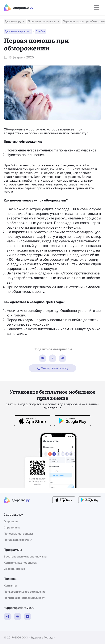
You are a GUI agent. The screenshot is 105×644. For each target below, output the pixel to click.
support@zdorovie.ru (19, 608)
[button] (15, 21)
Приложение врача (18, 540)
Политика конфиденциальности (25, 598)
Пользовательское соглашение (25, 592)
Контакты (10, 585)
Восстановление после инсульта (25, 556)
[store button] (32, 421)
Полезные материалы (18, 534)
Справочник (12, 527)
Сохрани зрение (14, 569)
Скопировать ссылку (52, 368)
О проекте (11, 521)
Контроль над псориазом (21, 563)
